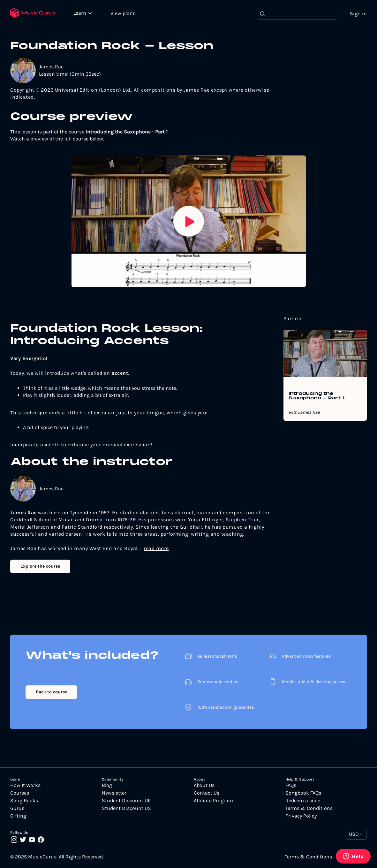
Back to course (51, 692)
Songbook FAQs (303, 793)
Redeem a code (303, 801)
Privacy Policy (301, 816)
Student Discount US (126, 808)
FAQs (291, 785)
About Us (204, 785)
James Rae (51, 67)
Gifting (18, 816)
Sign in (358, 14)
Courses (20, 793)
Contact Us (207, 793)
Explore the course (40, 566)
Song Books (24, 801)
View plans (123, 13)
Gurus (17, 808)
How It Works (25, 785)
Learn (80, 13)
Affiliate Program (213, 801)
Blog (107, 785)
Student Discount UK (126, 801)
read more (156, 548)
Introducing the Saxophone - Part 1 (317, 396)
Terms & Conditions (309, 808)
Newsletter (114, 793)
